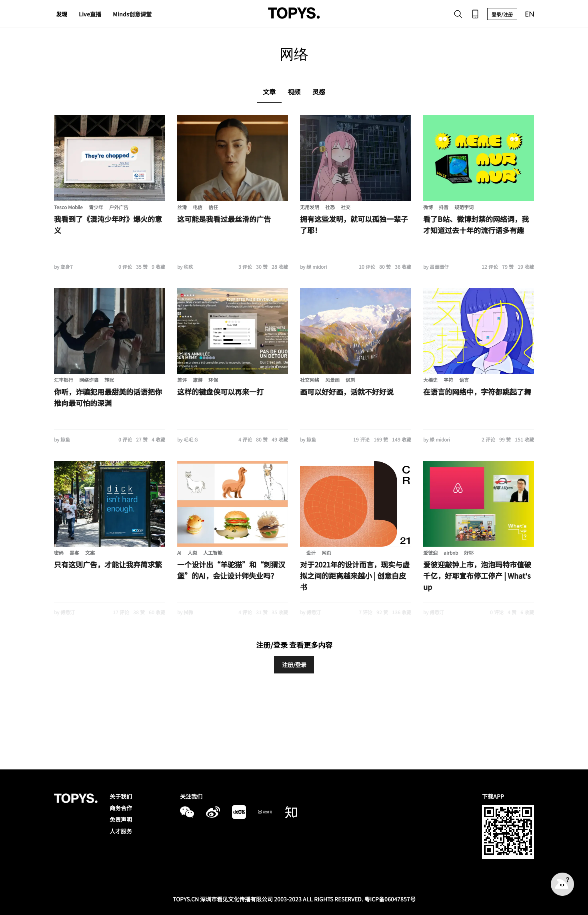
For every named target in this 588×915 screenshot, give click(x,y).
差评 (182, 380)
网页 (326, 552)
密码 (59, 552)
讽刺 (350, 380)
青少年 (96, 207)
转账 (109, 380)
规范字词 (464, 207)
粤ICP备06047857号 (390, 899)
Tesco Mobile (68, 207)
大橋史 (430, 380)
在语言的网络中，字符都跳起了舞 (477, 392)
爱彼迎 (430, 552)
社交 (346, 207)
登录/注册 (502, 14)
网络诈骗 (89, 380)
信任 (213, 207)
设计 (311, 552)
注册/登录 (294, 665)
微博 (428, 207)
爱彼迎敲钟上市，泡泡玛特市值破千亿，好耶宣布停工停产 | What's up (477, 575)
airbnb (451, 552)
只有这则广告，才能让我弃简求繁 (108, 564)
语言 (464, 380)
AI (179, 552)
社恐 (330, 207)
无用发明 (310, 207)
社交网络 (310, 380)
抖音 (444, 207)
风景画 (332, 380)
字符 (448, 380)
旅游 (198, 380)
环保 (213, 380)
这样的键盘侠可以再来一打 (220, 392)
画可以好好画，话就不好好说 (347, 392)
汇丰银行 (64, 380)
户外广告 (119, 207)
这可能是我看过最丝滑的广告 (224, 219)
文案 (90, 552)
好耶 (469, 552)
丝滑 (182, 207)
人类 (192, 552)
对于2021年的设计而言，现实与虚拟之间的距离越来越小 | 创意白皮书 (355, 575)
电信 (198, 207)
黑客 (74, 552)
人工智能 (213, 552)
